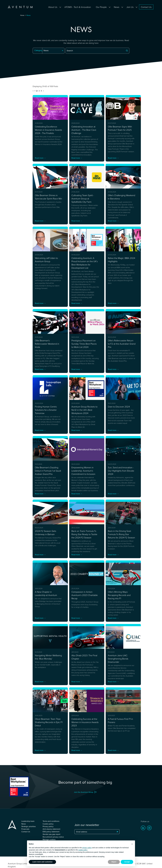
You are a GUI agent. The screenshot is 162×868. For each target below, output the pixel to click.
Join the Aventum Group (84, 798)
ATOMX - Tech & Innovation (78, 7)
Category (38, 50)
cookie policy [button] (83, 850)
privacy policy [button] (87, 848)
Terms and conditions (51, 827)
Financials (25, 835)
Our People (101, 7)
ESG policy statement (51, 837)
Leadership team (28, 827)
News (117, 7)
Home (22, 15)
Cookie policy (48, 830)
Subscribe (117, 838)
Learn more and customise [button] (42, 862)
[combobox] (53, 51)
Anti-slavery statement (51, 835)
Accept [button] (127, 862)
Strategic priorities (29, 832)
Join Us (130, 7)
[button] (132, 844)
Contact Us (146, 7)
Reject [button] (114, 862)
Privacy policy (48, 832)
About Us (53, 7)
